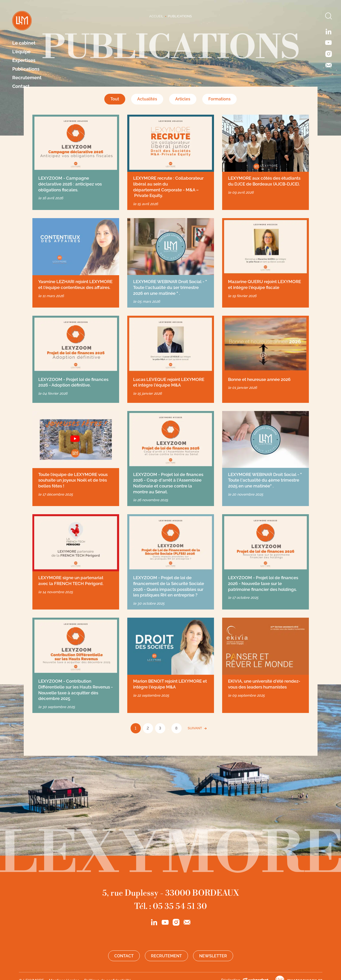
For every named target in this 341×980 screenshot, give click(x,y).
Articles (183, 99)
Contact (21, 86)
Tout (115, 99)
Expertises (24, 60)
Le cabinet (24, 43)
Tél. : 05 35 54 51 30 (170, 906)
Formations (219, 99)
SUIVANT (195, 728)
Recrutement (27, 78)
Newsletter (213, 956)
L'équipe (21, 52)
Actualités (147, 99)
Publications (26, 69)
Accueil (156, 16)
